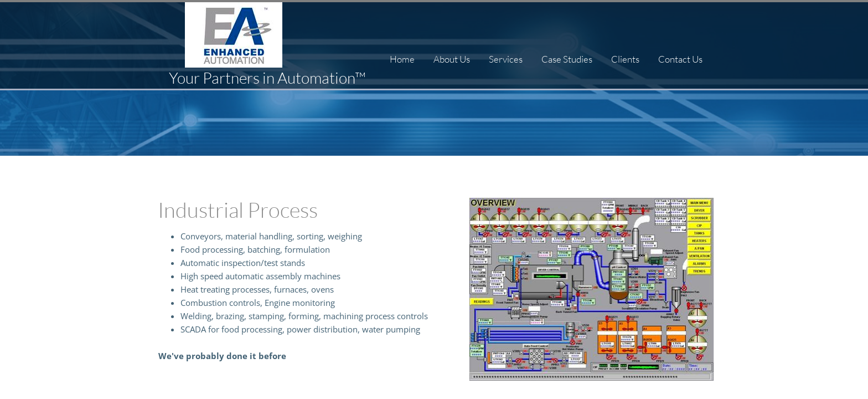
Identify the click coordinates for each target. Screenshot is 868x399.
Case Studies (567, 59)
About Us (452, 59)
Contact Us (680, 59)
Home (402, 59)
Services (506, 59)
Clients (625, 59)
